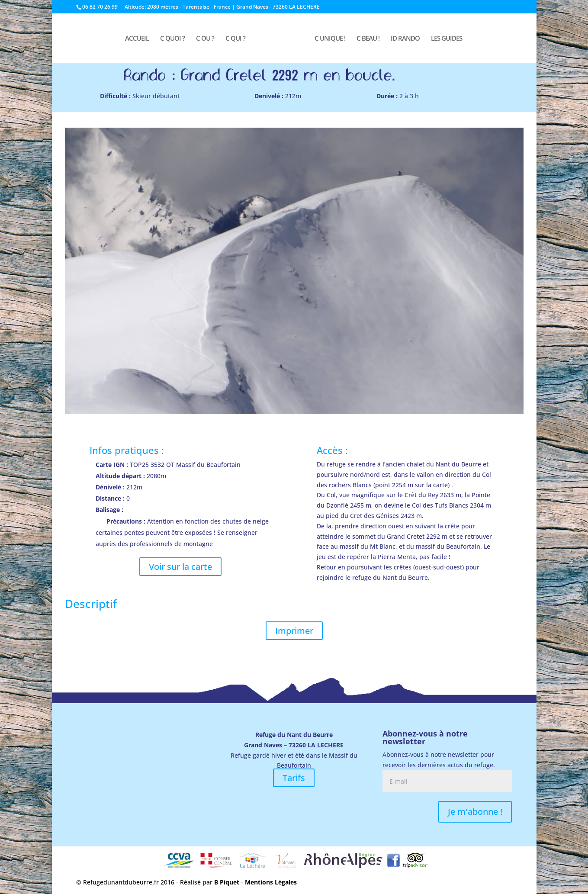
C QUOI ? (172, 39)
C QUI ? (235, 39)
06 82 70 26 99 (100, 7)
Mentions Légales (271, 882)
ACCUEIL (137, 39)
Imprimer (294, 631)
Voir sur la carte (180, 567)
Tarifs (294, 778)
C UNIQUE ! (330, 39)
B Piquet (227, 882)
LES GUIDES (447, 39)
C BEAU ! (368, 39)
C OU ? (205, 39)
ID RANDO (405, 39)
